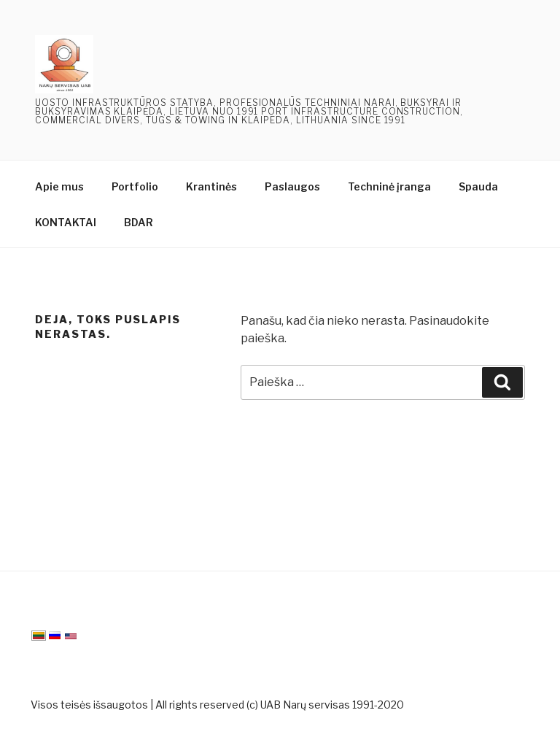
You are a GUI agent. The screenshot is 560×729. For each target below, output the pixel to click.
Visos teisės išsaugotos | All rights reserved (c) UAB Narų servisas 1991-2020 (217, 705)
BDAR (139, 222)
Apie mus (59, 186)
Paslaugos (292, 186)
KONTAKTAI (66, 222)
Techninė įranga (389, 186)
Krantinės (211, 186)
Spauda (478, 186)
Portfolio (135, 186)
